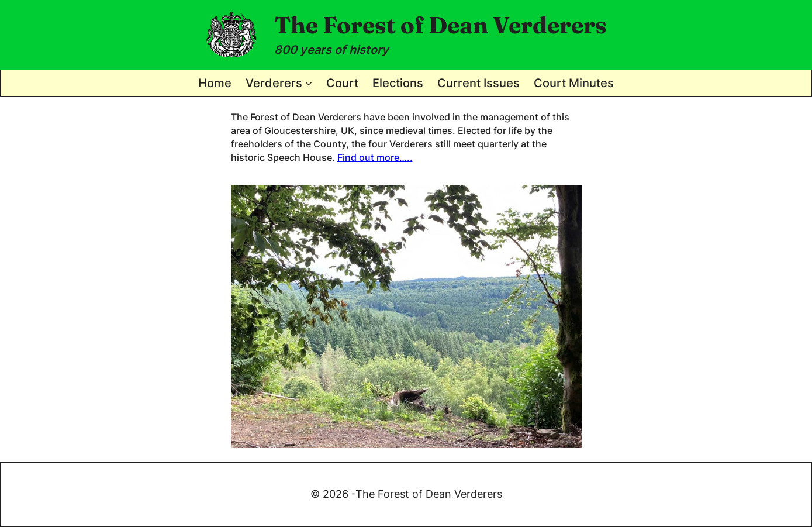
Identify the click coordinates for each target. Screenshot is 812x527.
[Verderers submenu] (309, 83)
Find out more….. (375, 157)
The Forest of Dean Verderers (440, 25)
